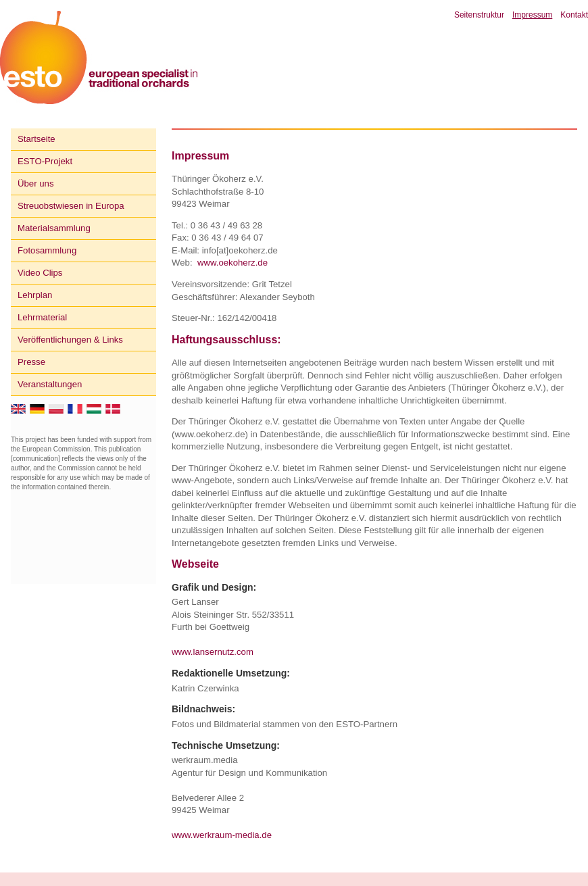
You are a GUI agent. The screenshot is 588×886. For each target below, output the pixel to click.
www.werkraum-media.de (222, 835)
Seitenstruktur (479, 15)
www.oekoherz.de (232, 263)
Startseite (36, 139)
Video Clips (40, 273)
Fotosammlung (47, 250)
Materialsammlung (54, 228)
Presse (31, 362)
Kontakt (574, 15)
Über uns (36, 183)
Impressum (532, 15)
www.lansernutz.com (213, 652)
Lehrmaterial (42, 317)
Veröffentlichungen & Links (70, 340)
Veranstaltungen (50, 384)
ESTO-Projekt (45, 161)
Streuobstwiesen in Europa (71, 206)
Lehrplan (35, 295)
